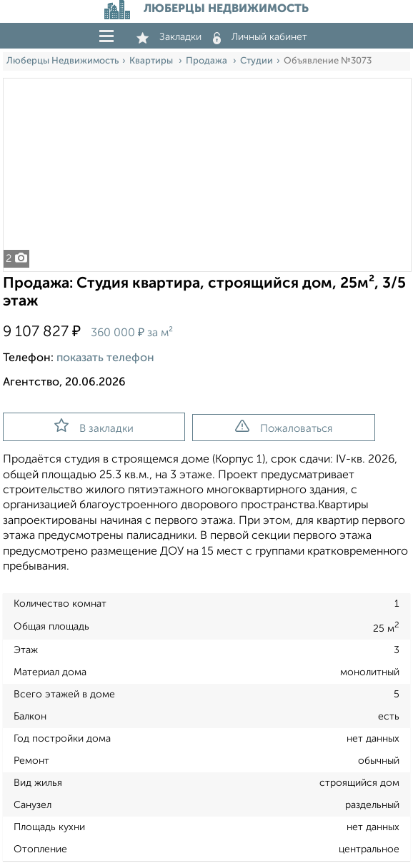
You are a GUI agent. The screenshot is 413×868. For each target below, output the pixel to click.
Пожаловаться (284, 427)
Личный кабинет (260, 37)
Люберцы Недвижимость (63, 61)
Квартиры (152, 61)
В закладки (94, 426)
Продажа (208, 61)
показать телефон (105, 358)
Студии (257, 61)
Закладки (169, 37)
